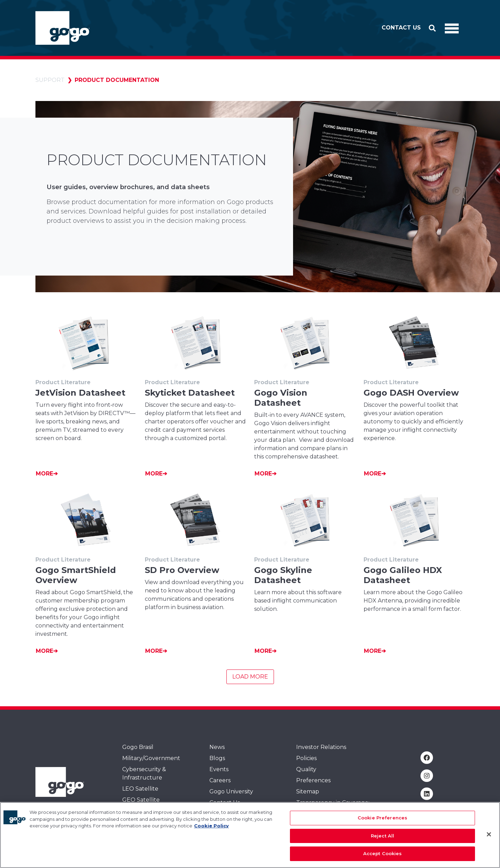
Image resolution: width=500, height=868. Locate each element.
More (44, 474)
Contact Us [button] (401, 28)
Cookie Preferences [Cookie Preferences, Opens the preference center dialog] (382, 824)
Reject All (382, 842)
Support (50, 80)
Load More (250, 677)
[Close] (489, 840)
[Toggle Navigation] (452, 28)
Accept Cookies (383, 859)
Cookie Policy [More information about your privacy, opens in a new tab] (211, 832)
